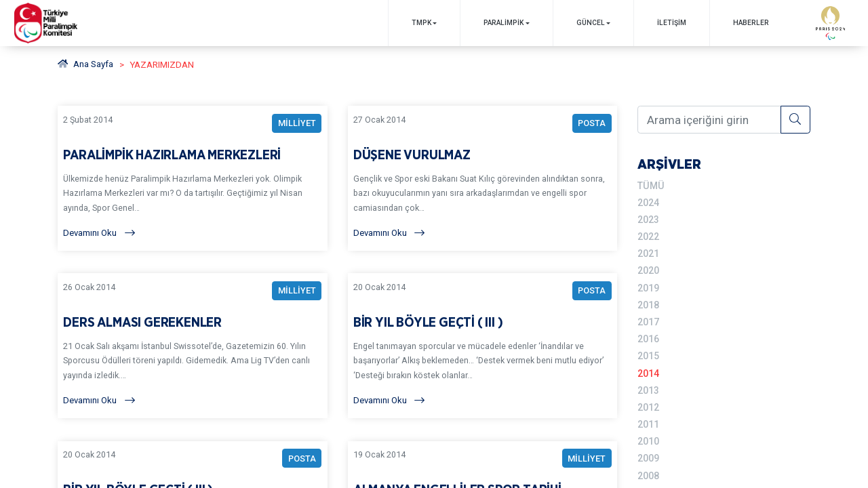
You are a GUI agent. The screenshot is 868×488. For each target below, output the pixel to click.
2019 (648, 285)
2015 (648, 352)
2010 (648, 436)
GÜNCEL (590, 23)
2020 (648, 269)
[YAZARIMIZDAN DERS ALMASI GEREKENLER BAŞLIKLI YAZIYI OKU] (193, 349)
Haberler (750, 23)
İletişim (671, 23)
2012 (648, 403)
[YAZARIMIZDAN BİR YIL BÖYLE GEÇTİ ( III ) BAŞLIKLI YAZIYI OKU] (482, 349)
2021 (648, 252)
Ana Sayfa (86, 64)
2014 (648, 369)
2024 (648, 202)
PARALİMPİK (503, 23)
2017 (648, 319)
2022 (648, 236)
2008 (648, 470)
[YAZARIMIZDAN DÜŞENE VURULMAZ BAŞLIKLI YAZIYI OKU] (482, 179)
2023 (648, 219)
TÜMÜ (650, 186)
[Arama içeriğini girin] (709, 119)
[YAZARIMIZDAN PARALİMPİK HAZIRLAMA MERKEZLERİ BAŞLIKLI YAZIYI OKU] (193, 179)
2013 (648, 386)
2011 (648, 420)
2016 (648, 335)
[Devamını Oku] (193, 234)
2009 (648, 453)
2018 (648, 302)
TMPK (420, 23)
